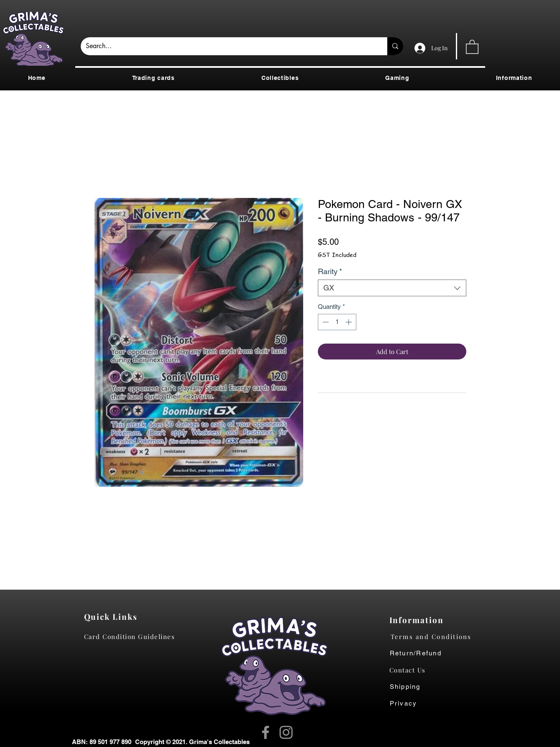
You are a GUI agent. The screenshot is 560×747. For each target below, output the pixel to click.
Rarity (330, 271)
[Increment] (349, 322)
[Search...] (228, 46)
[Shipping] (410, 687)
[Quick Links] (113, 616)
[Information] (418, 620)
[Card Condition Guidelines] (132, 637)
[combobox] (392, 288)
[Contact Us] (412, 670)
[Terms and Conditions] (438, 637)
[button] (472, 46)
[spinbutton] (337, 322)
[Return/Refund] (438, 653)
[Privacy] (412, 703)
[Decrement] (325, 322)
